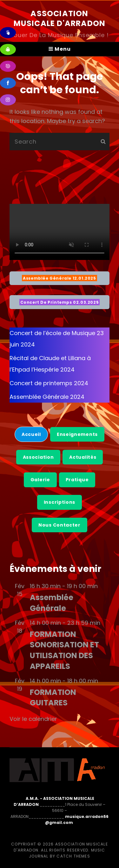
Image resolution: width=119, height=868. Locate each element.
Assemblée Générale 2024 (47, 397)
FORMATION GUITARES (53, 698)
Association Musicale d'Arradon (60, 18)
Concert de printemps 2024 (49, 383)
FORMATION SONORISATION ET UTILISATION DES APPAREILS (64, 650)
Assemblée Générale (52, 603)
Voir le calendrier (33, 719)
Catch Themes (73, 856)
